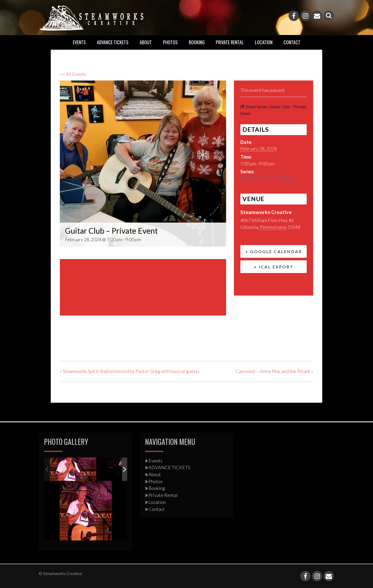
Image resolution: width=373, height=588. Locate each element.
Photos (170, 42)
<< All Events (73, 74)
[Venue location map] (143, 286)
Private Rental (230, 42)
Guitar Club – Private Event (268, 178)
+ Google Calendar (274, 251)
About (146, 42)
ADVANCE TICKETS (113, 42)
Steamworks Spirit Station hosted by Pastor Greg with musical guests (130, 371)
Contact (292, 42)
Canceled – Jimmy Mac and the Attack (274, 371)
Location (264, 42)
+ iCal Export (274, 267)
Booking (197, 42)
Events (79, 42)
